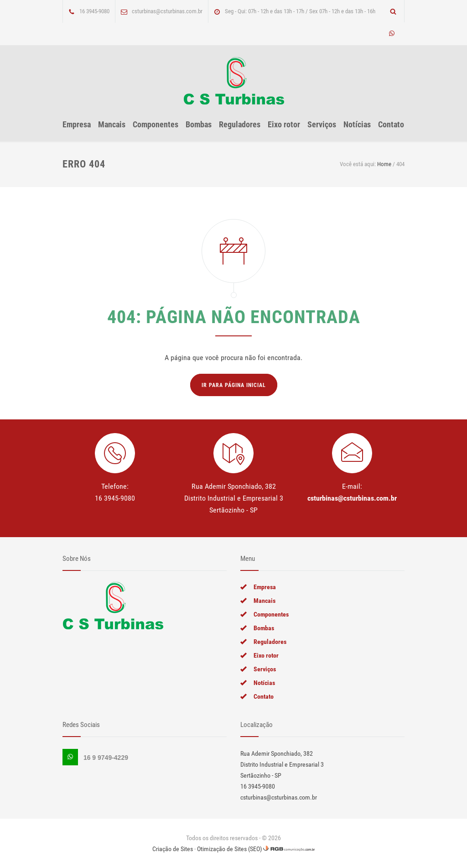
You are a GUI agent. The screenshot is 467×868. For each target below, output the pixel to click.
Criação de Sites (173, 849)
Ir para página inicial (234, 385)
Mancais (112, 124)
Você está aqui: (358, 164)
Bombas (199, 124)
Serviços (322, 124)
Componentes (156, 124)
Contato (391, 124)
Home (384, 164)
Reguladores (240, 124)
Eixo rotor (284, 124)
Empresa (77, 124)
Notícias (357, 124)
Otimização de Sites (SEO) (229, 849)
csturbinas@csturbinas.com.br (352, 498)
